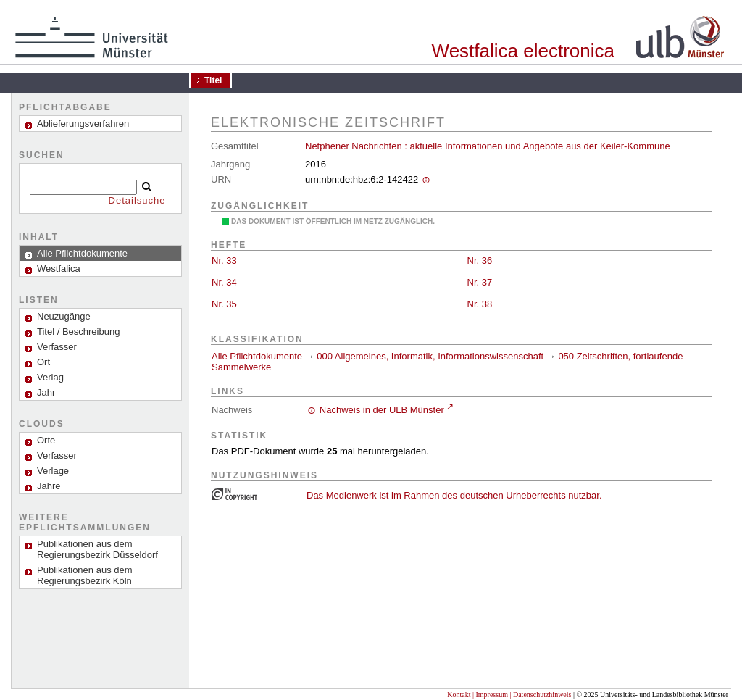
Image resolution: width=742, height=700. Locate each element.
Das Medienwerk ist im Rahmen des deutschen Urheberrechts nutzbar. (454, 495)
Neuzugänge (64, 316)
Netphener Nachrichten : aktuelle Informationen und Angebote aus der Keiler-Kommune (488, 146)
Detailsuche (137, 200)
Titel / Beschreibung (78, 332)
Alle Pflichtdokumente (258, 356)
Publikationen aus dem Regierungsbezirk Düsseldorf (97, 549)
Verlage (53, 471)
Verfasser (57, 347)
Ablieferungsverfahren (83, 124)
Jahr (46, 392)
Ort (43, 362)
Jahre (49, 486)
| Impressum (490, 695)
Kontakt (459, 695)
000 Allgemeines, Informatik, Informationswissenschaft (430, 356)
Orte (46, 440)
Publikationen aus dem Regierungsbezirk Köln (85, 575)
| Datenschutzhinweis (540, 695)
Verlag (50, 377)
